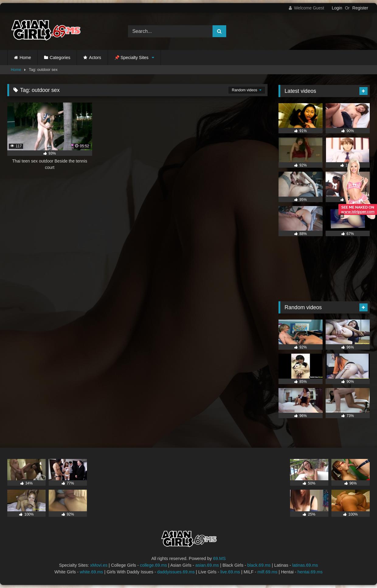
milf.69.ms (268, 572)
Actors (95, 58)
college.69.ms (153, 565)
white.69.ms (91, 572)
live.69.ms (230, 572)
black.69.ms (259, 565)
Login (337, 8)
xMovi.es (99, 565)
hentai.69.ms (310, 572)
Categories (60, 58)
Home (25, 58)
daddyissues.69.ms (176, 572)
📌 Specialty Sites (131, 58)
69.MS (220, 558)
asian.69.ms (207, 565)
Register (360, 8)
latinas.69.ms (305, 565)
